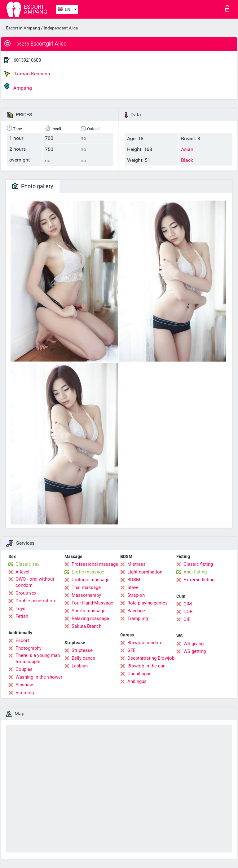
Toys (20, 609)
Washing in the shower (39, 677)
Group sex (26, 593)
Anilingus (137, 681)
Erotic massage (88, 572)
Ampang (18, 87)
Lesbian (80, 666)
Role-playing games (148, 603)
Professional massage (95, 564)
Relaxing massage (90, 618)
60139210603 (27, 60)
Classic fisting (198, 564)
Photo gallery (33, 186)
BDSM (134, 580)
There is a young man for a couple (38, 658)
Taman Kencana (27, 74)
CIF (187, 619)
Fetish (22, 616)
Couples (24, 669)
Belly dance (83, 658)
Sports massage (88, 611)
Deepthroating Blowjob (151, 658)
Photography (29, 648)
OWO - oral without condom (35, 582)
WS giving (194, 644)
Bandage (136, 611)
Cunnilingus (139, 674)
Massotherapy (86, 595)
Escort (22, 640)
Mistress (137, 564)
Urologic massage (90, 580)
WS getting (195, 651)
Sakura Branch (86, 626)
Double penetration (35, 601)
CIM (188, 604)
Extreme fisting (199, 580)
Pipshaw (24, 685)
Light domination (145, 572)
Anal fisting (195, 572)
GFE (132, 650)
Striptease (82, 650)
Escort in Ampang (23, 28)
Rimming (25, 693)
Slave (133, 587)
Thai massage (86, 587)
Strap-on (136, 595)
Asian (187, 149)
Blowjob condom (145, 643)
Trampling (138, 618)
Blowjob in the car (146, 666)
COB (188, 612)
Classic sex (27, 564)
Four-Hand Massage (92, 603)
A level (22, 572)
